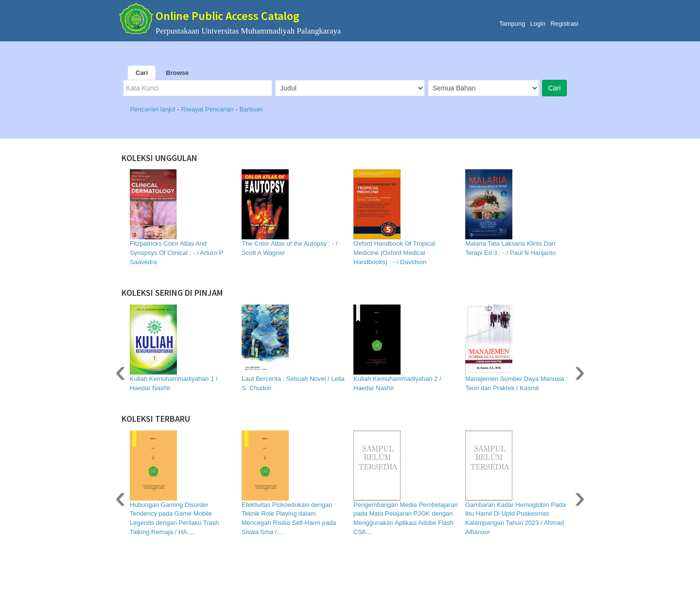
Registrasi (564, 24)
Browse (177, 73)
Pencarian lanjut (153, 109)
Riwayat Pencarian (208, 109)
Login (538, 24)
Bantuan (251, 109)
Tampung (512, 24)
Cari (142, 73)
